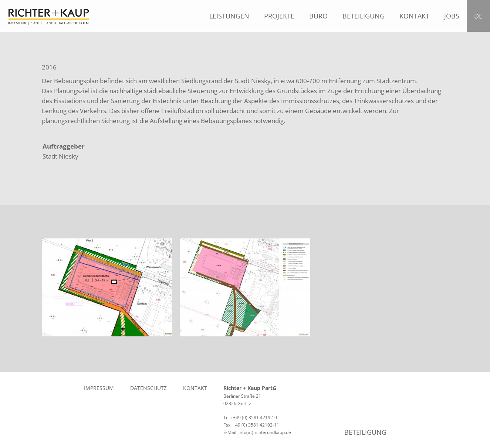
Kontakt (414, 16)
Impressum (99, 388)
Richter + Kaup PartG (250, 388)
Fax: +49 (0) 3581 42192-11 (251, 425)
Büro (318, 16)
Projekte (279, 16)
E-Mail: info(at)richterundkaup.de (257, 432)
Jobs (452, 16)
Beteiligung (364, 16)
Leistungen (229, 16)
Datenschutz (148, 388)
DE (480, 16)
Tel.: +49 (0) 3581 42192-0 (250, 418)
